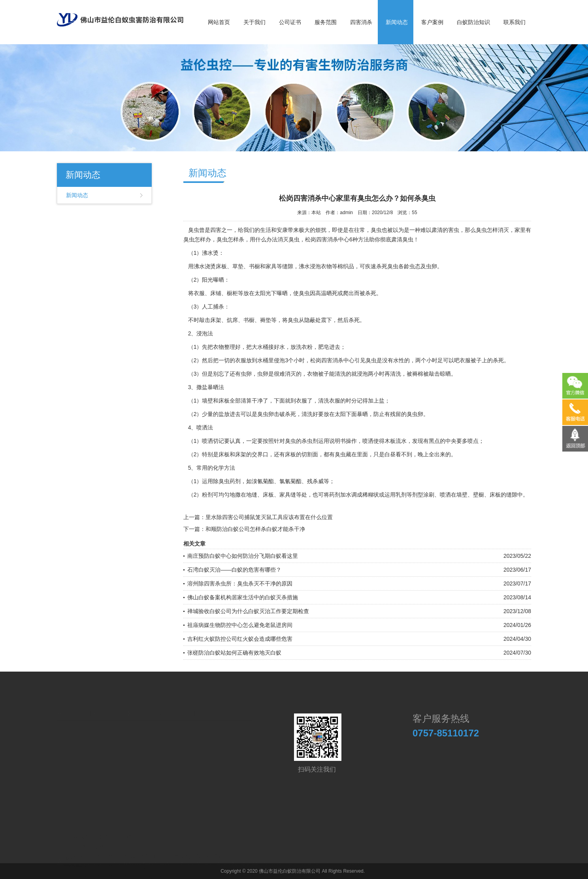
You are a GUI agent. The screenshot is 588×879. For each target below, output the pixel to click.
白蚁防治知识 (473, 22)
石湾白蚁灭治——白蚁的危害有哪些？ (234, 570)
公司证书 (290, 22)
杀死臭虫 (387, 266)
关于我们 (254, 22)
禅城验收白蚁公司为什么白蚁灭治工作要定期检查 (248, 611)
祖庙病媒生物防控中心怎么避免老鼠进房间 (240, 625)
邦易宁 (95, 862)
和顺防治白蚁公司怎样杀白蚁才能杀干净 (255, 529)
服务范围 (326, 22)
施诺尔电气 (254, 862)
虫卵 (246, 374)
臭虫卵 (415, 414)
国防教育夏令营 (156, 862)
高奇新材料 (120, 862)
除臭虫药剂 (227, 481)
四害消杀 (361, 22)
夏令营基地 (285, 862)
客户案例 (432, 22)
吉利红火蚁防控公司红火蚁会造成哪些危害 (240, 639)
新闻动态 (397, 22)
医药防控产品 (318, 862)
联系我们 (514, 22)
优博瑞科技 (352, 862)
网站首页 (219, 22)
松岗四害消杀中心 (327, 239)
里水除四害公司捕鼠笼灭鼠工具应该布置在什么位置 (269, 517)
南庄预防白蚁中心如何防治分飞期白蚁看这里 (243, 556)
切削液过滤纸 (221, 862)
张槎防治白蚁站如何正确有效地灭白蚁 (234, 653)
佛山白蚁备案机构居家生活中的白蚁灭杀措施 (243, 597)
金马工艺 (190, 862)
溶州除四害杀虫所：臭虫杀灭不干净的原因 (240, 583)
